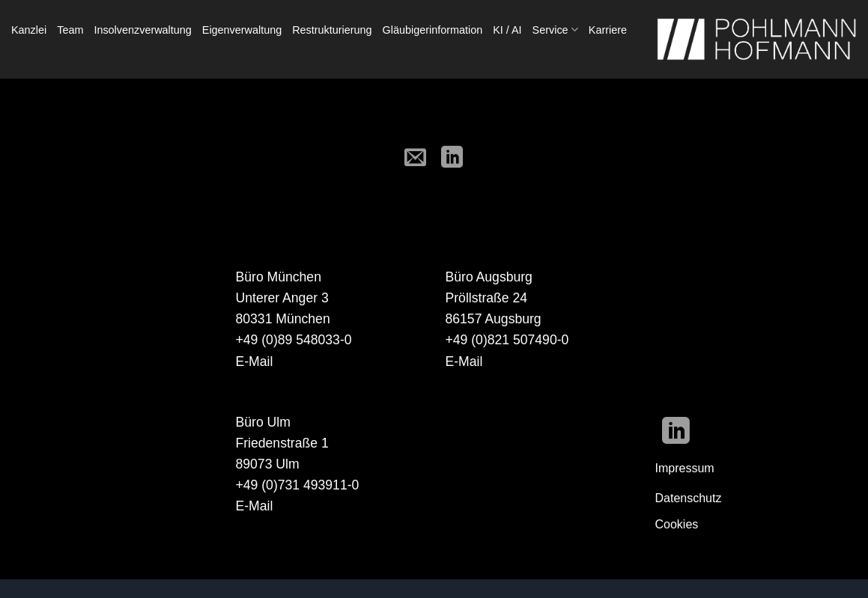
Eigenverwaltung (242, 30)
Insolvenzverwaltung (142, 30)
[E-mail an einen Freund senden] (416, 158)
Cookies (677, 524)
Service (555, 30)
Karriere (608, 30)
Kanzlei (29, 30)
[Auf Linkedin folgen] (676, 433)
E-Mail (255, 361)
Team (70, 30)
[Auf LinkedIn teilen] (452, 158)
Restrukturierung (332, 30)
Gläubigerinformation (433, 30)
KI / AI (507, 30)
